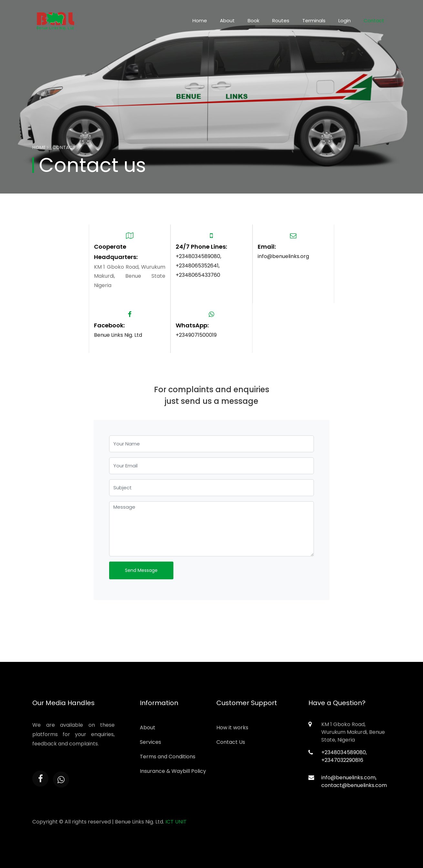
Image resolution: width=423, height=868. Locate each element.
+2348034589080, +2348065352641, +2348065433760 (198, 266)
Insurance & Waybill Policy (173, 771)
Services (150, 742)
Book (253, 20)
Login (345, 20)
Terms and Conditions (168, 757)
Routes (281, 20)
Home (200, 20)
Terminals (314, 20)
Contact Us (231, 742)
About (227, 20)
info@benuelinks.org (283, 256)
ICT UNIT (176, 822)
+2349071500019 (196, 335)
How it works (232, 728)
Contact (374, 20)
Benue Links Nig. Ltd (118, 335)
